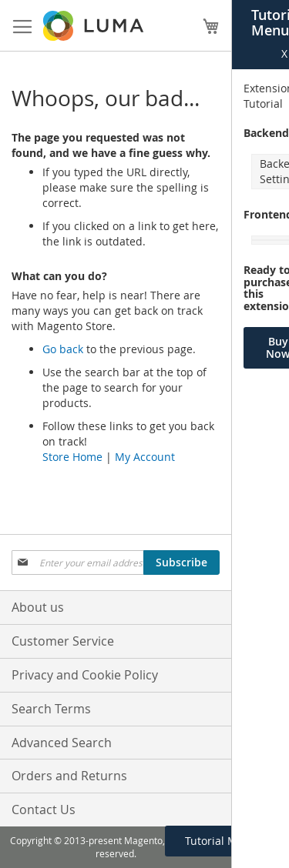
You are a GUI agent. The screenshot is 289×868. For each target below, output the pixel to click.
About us (38, 607)
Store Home (72, 457)
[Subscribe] (181, 563)
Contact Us (44, 810)
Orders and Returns (69, 776)
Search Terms (51, 709)
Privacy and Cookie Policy (85, 675)
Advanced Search (62, 743)
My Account (145, 457)
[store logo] (94, 26)
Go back (63, 349)
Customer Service (63, 641)
